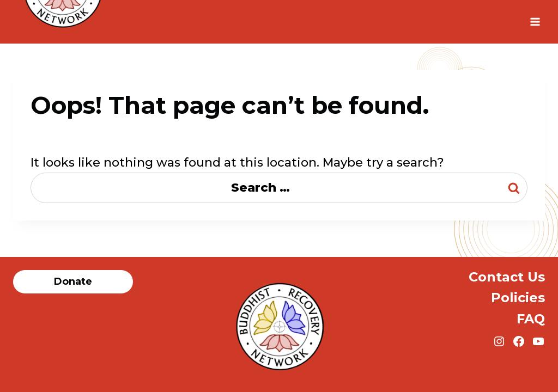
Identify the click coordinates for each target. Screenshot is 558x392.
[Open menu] (535, 22)
